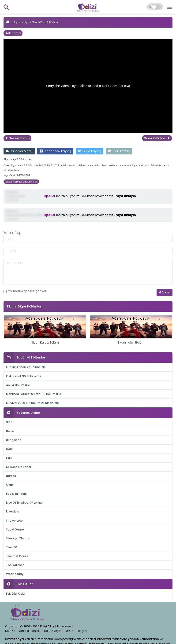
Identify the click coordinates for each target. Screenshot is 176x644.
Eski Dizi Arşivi (16, 594)
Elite (9, 458)
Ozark (10, 485)
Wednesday (15, 574)
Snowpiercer (15, 521)
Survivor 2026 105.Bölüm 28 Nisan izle (32, 403)
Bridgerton (14, 440)
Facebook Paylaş (55, 151)
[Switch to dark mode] (155, 7)
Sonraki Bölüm (157, 138)
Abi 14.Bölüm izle (18, 385)
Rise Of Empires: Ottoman (25, 503)
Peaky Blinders (16, 494)
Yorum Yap (119, 151)
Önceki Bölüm (17, 138)
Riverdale (13, 511)
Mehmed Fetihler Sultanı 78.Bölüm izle (34, 394)
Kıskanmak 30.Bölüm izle (24, 376)
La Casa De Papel (19, 467)
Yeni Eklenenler (29, 631)
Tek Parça (13, 33)
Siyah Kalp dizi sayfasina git (21, 182)
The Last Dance (17, 556)
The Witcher (15, 565)
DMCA (69, 631)
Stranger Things (18, 538)
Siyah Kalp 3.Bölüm (45, 22)
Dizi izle (10, 631)
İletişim (82, 631)
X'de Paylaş (90, 151)
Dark (9, 449)
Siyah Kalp (21, 22)
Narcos (11, 476)
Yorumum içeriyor (25, 291)
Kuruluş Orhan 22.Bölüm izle (26, 367)
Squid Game (15, 529)
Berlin (10, 431)
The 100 (12, 547)
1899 (9, 422)
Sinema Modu (19, 151)
